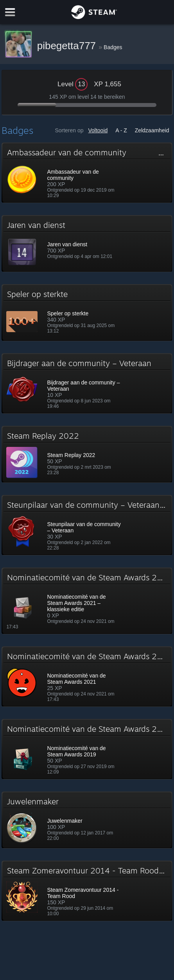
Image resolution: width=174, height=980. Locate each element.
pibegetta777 (68, 46)
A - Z (121, 130)
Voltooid (98, 130)
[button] (87, 173)
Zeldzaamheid (152, 130)
